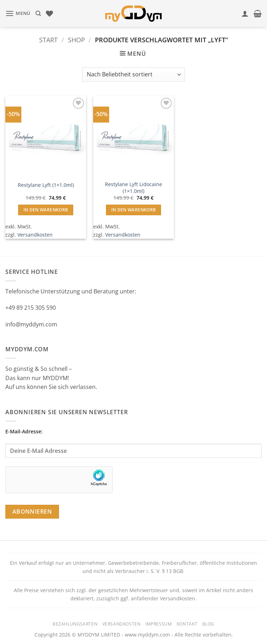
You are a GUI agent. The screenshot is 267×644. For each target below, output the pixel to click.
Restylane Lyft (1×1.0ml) (46, 185)
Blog (208, 624)
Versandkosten (35, 235)
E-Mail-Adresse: (133, 443)
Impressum (159, 624)
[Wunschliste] (49, 13)
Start (48, 40)
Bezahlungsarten (75, 624)
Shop (76, 40)
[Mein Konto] (245, 13)
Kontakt (187, 624)
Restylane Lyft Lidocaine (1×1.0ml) (133, 188)
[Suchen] (38, 13)
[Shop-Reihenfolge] (133, 75)
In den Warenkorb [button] (46, 210)
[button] (18, 13)
